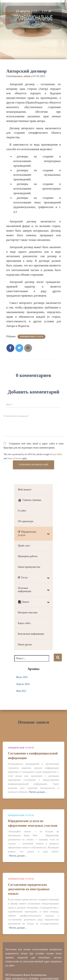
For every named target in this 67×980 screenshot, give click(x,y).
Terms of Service (14, 458)
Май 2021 (21, 691)
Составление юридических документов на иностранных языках (29, 889)
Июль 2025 (22, 677)
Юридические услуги (31, 337)
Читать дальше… (38, 792)
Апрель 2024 (23, 684)
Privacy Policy (56, 454)
